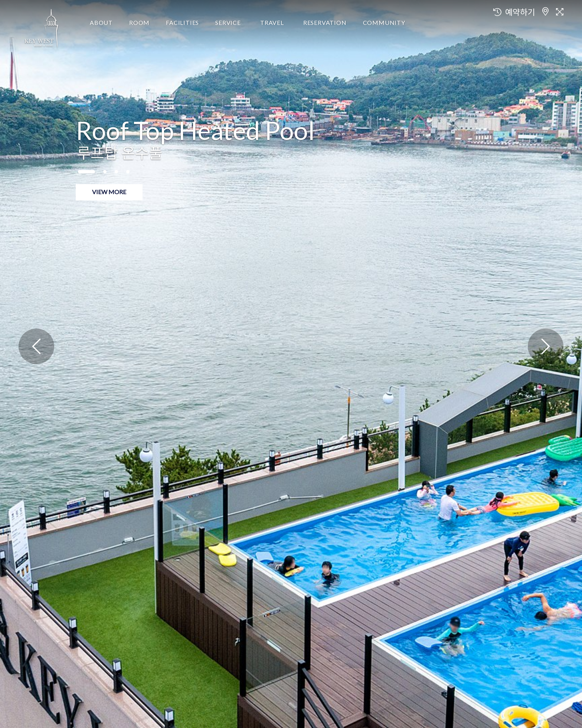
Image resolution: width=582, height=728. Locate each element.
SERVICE (228, 22)
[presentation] (36, 346)
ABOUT (101, 22)
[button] (86, 172)
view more (109, 192)
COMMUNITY (384, 22)
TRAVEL (272, 22)
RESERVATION (325, 22)
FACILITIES (182, 22)
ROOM (139, 22)
